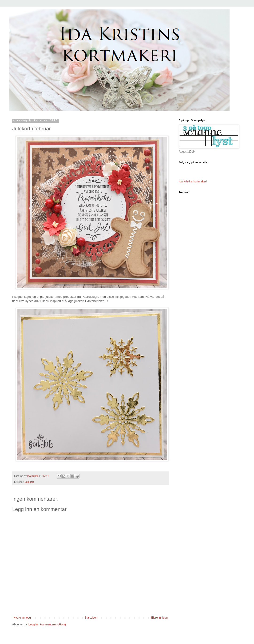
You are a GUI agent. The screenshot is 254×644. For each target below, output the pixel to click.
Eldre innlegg (159, 618)
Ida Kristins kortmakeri (193, 181)
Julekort (29, 482)
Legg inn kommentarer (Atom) (47, 624)
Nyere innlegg (22, 618)
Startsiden (91, 618)
